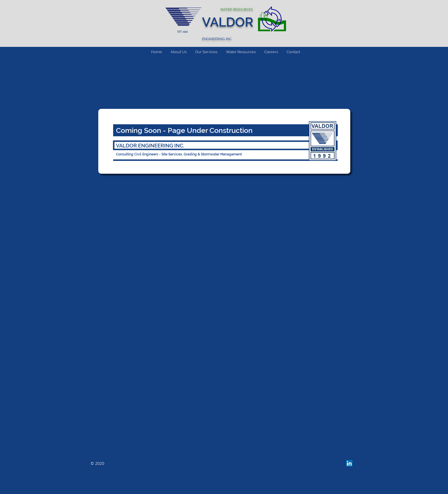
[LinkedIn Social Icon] (349, 463)
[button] (206, 52)
